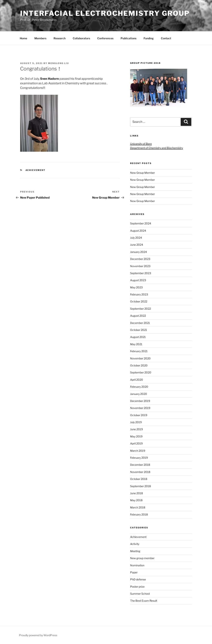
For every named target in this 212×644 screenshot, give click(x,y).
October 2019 (139, 415)
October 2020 (139, 365)
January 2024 (138, 252)
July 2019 (136, 422)
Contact (166, 38)
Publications (129, 38)
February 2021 (139, 351)
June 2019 (136, 429)
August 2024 (138, 231)
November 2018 (140, 472)
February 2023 (139, 294)
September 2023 (141, 273)
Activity (135, 544)
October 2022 (139, 301)
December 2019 (140, 401)
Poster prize (137, 587)
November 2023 (140, 266)
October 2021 (139, 330)
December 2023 (140, 259)
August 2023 (138, 280)
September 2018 (140, 486)
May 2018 (136, 500)
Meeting (135, 551)
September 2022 (140, 309)
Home (23, 38)
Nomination (137, 565)
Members (40, 38)
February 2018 (139, 514)
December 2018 (140, 465)
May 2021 (136, 344)
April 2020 (137, 380)
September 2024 (141, 223)
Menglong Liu (59, 63)
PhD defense (138, 579)
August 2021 (138, 337)
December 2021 (140, 323)
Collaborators (81, 38)
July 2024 (136, 238)
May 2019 (136, 436)
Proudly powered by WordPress (38, 635)
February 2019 (139, 458)
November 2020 (140, 358)
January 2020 (139, 394)
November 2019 (140, 408)
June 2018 (136, 493)
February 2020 (139, 387)
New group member (142, 558)
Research (60, 38)
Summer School (140, 594)
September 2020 (141, 372)
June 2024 (137, 245)
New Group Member (142, 173)
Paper (134, 572)
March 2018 (138, 507)
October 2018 (139, 479)
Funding (149, 38)
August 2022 (138, 316)
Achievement (36, 170)
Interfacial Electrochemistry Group (105, 13)
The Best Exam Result (144, 601)
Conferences (105, 38)
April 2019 (136, 443)
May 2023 (136, 287)
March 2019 (138, 451)
